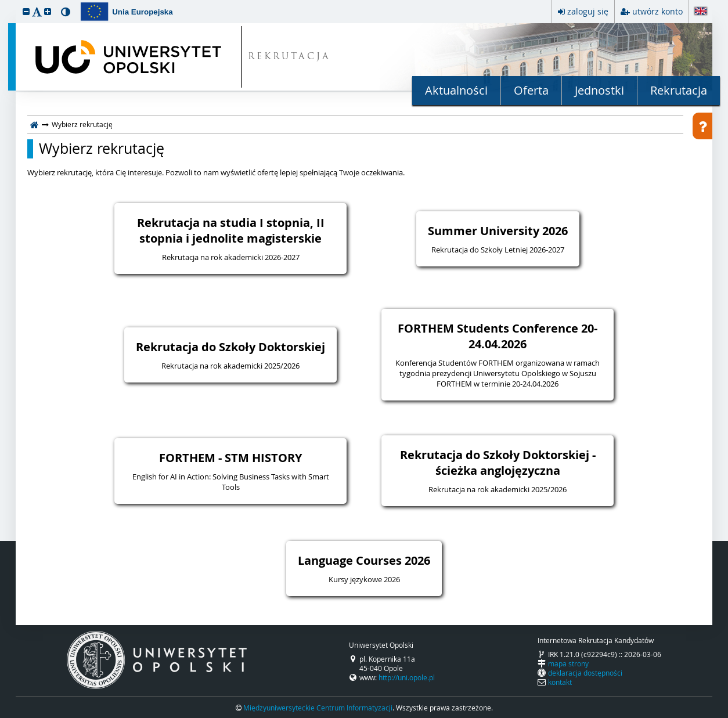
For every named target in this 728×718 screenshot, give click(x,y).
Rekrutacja (679, 90)
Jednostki (599, 90)
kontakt (560, 682)
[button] (26, 11)
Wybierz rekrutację (102, 149)
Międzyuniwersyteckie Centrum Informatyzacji (318, 708)
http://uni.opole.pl (407, 677)
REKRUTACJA (289, 57)
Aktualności (456, 90)
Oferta (531, 90)
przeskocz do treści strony (3, 3)
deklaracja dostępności (585, 673)
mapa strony (568, 663)
